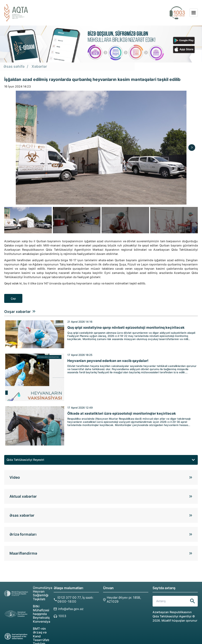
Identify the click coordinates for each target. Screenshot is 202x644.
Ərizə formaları (23, 528)
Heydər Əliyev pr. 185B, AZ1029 (123, 593)
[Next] (192, 147)
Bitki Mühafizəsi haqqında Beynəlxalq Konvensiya (27, 606)
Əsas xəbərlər (22, 509)
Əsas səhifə (13, 66)
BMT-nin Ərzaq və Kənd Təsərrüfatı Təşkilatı (26, 626)
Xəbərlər (37, 66)
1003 (62, 609)
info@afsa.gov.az (70, 601)
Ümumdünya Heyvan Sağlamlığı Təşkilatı (27, 587)
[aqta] (16, 13)
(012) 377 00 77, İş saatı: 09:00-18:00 (74, 593)
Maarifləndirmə (23, 547)
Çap (13, 298)
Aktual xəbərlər (23, 490)
